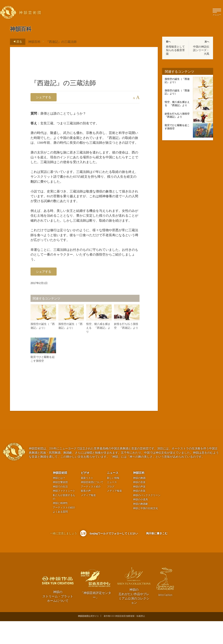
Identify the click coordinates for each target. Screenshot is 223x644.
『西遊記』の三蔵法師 (61, 42)
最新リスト (87, 501)
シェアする (44, 97)
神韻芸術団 (60, 495)
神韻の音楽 (139, 505)
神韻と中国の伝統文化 (145, 531)
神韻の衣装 (139, 514)
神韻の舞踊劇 (140, 527)
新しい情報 (113, 501)
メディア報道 (88, 518)
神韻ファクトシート (64, 514)
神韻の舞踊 (139, 501)
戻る (17, 42)
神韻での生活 (60, 509)
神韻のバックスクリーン (147, 518)
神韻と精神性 (60, 526)
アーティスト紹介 (91, 509)
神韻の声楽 (139, 509)
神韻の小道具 (140, 522)
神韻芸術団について (92, 505)
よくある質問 (60, 535)
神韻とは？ (59, 501)
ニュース (113, 495)
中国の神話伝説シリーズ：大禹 (201, 50)
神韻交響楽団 (60, 505)
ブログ (111, 509)
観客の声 (86, 514)
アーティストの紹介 (64, 530)
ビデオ (85, 495)
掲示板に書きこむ (157, 556)
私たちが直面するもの (64, 520)
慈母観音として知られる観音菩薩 (175, 50)
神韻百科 (34, 42)
